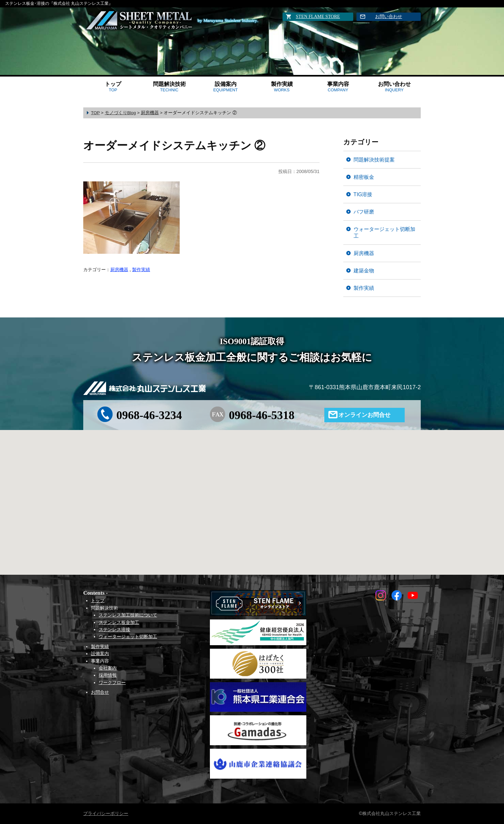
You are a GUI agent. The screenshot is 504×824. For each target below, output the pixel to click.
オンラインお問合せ (364, 415)
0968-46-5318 (262, 415)
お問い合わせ (389, 16)
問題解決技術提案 (374, 160)
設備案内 (225, 87)
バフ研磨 (364, 212)
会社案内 (108, 668)
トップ (113, 87)
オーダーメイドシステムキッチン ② (174, 146)
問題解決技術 (169, 87)
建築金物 (364, 270)
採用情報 (108, 675)
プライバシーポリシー (106, 813)
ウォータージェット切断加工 (384, 232)
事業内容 (338, 87)
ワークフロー (112, 682)
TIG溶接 (363, 194)
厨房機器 (119, 270)
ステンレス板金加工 (119, 622)
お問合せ (100, 692)
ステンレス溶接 (114, 629)
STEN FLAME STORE (318, 16)
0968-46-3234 (149, 415)
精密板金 (364, 177)
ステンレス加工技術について (128, 615)
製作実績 (282, 87)
